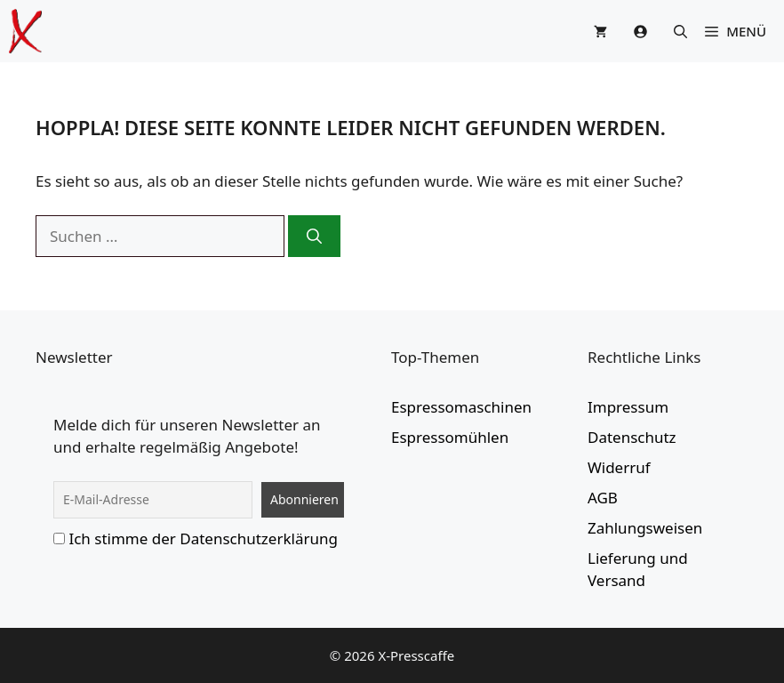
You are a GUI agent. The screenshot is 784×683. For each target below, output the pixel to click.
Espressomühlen (450, 437)
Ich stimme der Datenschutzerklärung (203, 538)
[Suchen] (314, 237)
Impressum (628, 407)
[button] (680, 31)
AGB (603, 498)
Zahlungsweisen (645, 528)
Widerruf (619, 467)
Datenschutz (632, 437)
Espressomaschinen (461, 407)
